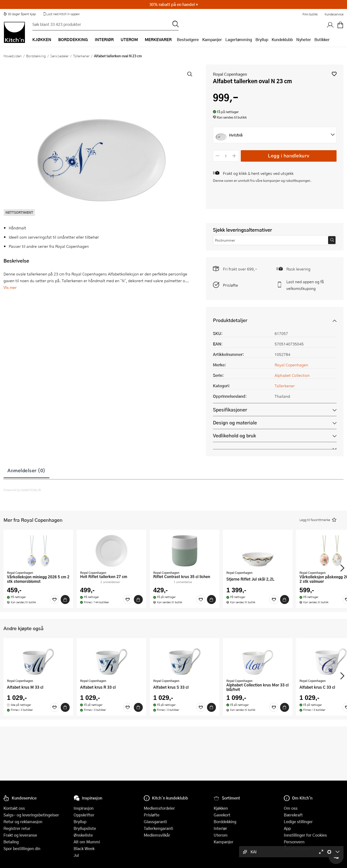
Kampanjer (212, 39)
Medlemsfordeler (159, 808)
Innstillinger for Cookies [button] (305, 835)
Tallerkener (81, 56)
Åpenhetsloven (297, 848)
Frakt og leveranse (20, 835)
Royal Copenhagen (230, 74)
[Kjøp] (65, 600)
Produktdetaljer (230, 320)
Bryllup (262, 39)
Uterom (221, 835)
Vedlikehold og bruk (234, 435)
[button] (334, 74)
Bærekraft (293, 815)
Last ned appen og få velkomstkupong (305, 285)
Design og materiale (235, 423)
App (287, 828)
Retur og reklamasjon (23, 822)
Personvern (294, 842)
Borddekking (36, 56)
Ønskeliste (83, 835)
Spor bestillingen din (22, 848)
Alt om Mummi (87, 842)
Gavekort (222, 815)
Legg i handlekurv (289, 156)
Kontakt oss (14, 808)
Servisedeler (59, 56)
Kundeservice (334, 14)
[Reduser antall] (218, 156)
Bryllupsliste (85, 828)
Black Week (84, 848)
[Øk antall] (234, 156)
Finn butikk (310, 14)
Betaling (11, 842)
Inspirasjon (84, 808)
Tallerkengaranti (158, 828)
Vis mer (10, 287)
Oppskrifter (84, 815)
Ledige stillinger (298, 822)
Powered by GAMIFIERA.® (22, 490)
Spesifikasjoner (230, 410)
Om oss (291, 808)
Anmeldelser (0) (26, 470)
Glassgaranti (155, 822)
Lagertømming (239, 39)
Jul (76, 855)
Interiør (220, 828)
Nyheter (304, 39)
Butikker (322, 39)
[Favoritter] (54, 600)
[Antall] (226, 156)
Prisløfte (230, 285)
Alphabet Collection (292, 375)
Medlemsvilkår (157, 835)
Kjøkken (221, 808)
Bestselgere (188, 39)
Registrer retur (17, 828)
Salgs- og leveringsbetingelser (31, 815)
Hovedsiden (13, 56)
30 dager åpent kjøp (20, 14)
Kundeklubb (282, 39)
